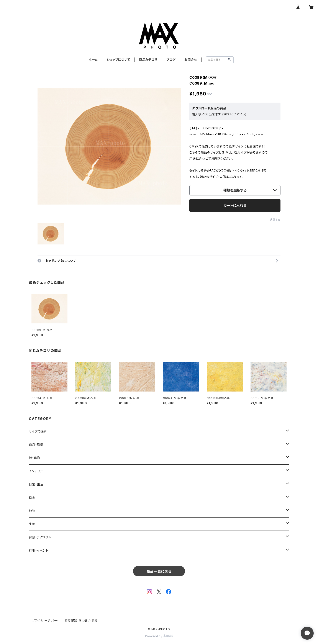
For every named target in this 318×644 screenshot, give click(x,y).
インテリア (36, 471)
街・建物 (34, 458)
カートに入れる (235, 205)
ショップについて (118, 60)
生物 (32, 524)
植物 (32, 511)
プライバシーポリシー (45, 620)
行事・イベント (39, 550)
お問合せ (191, 60)
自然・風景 (36, 445)
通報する (275, 220)
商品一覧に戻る (159, 571)
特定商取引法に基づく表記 (81, 620)
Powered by (159, 636)
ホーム (93, 60)
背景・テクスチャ (40, 537)
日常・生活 (36, 484)
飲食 (32, 497)
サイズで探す (38, 431)
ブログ (171, 60)
